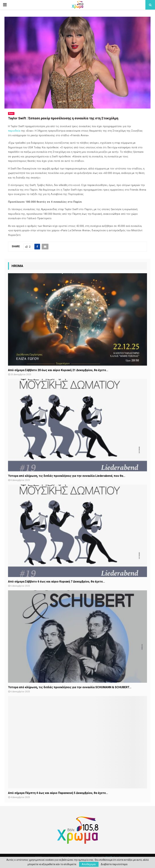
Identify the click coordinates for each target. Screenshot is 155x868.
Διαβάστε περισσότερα (114, 864)
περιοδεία (14, 131)
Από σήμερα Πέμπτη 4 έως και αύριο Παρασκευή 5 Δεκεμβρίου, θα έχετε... (58, 793)
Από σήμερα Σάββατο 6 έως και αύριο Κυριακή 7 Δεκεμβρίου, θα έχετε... (56, 582)
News (11, 113)
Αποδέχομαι (89, 864)
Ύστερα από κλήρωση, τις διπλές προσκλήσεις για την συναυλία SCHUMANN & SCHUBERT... (70, 687)
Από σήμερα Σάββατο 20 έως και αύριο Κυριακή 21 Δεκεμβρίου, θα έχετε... (58, 370)
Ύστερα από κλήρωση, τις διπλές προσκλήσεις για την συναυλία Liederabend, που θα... (67, 476)
